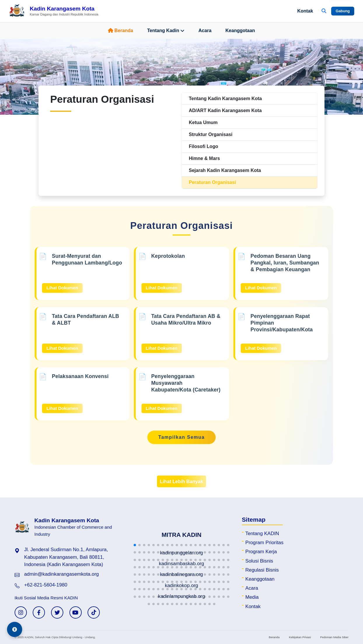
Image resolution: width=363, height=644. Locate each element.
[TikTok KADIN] (94, 612)
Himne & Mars (204, 158)
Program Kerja (261, 552)
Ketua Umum (203, 122)
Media (252, 597)
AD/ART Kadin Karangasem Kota (225, 110)
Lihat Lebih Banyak (182, 481)
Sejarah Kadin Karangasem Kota (225, 170)
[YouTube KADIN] (76, 612)
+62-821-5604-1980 (46, 585)
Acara (205, 31)
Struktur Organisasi (211, 134)
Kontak (305, 11)
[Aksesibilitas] (15, 629)
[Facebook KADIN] (39, 612)
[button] (135, 545)
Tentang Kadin (166, 31)
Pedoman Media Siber (334, 637)
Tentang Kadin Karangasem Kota (225, 99)
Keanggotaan (240, 31)
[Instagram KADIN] (21, 612)
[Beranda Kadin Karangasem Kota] (54, 11)
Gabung (343, 11)
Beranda (121, 31)
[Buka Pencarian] (324, 11)
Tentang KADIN (262, 534)
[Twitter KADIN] (57, 612)
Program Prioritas (265, 543)
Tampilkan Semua (182, 437)
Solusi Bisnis (259, 561)
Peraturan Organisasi (212, 182)
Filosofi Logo (203, 146)
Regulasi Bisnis (262, 570)
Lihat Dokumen (62, 288)
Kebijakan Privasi (300, 637)
